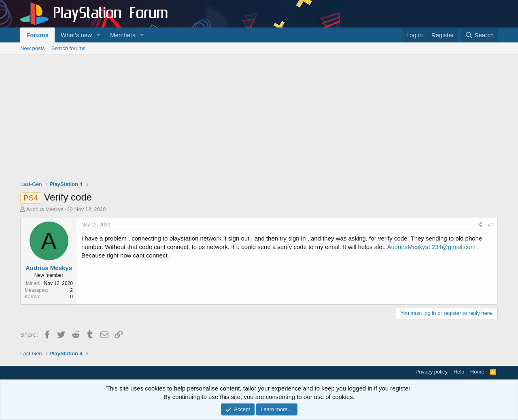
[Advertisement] (259, 116)
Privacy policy (432, 372)
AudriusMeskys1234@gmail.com (431, 247)
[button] (98, 35)
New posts (33, 48)
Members (123, 35)
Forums (37, 35)
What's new (76, 35)
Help (459, 372)
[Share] (480, 225)
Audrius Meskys (45, 209)
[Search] (479, 35)
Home (477, 372)
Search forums (69, 48)
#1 (491, 225)
